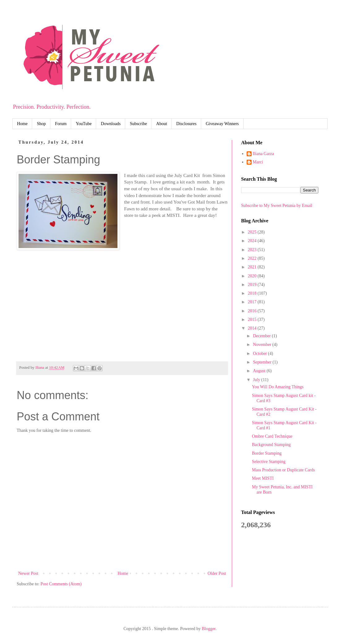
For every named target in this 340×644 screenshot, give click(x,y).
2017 (253, 302)
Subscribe (138, 124)
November (263, 345)
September (263, 362)
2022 (253, 258)
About (161, 124)
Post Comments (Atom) (61, 584)
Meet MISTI (263, 478)
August (260, 371)
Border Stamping (267, 453)
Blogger (209, 629)
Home (22, 124)
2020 (253, 276)
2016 (253, 311)
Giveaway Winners (222, 124)
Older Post (217, 573)
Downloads (111, 124)
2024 (253, 241)
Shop (41, 124)
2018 (253, 293)
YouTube (84, 124)
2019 (253, 285)
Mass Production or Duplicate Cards (283, 470)
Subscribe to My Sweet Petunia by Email (277, 206)
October (260, 354)
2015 (253, 320)
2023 (253, 250)
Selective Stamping (269, 462)
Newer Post (28, 573)
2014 (253, 328)
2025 (253, 232)
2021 (253, 267)
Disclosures (186, 124)
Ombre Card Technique (272, 436)
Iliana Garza (263, 154)
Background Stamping (271, 445)
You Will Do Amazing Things (278, 387)
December (262, 336)
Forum (61, 124)
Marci (258, 162)
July (257, 380)
